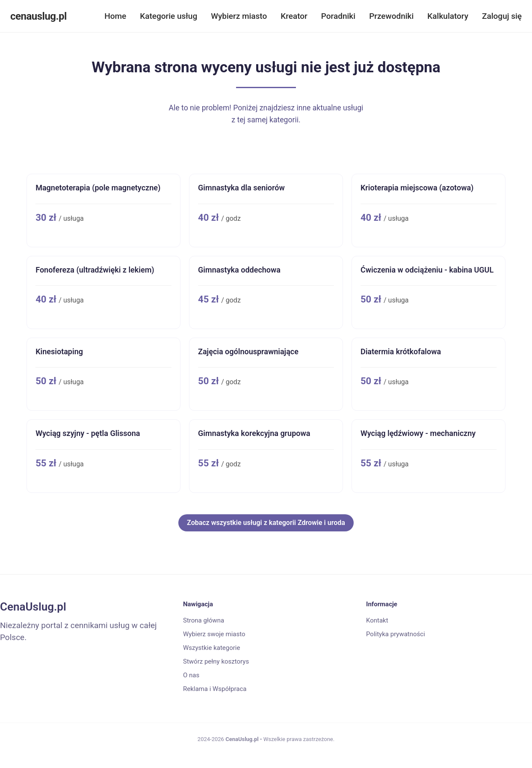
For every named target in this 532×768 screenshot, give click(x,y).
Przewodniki (391, 16)
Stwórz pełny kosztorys (216, 661)
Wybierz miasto (239, 16)
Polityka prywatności (396, 634)
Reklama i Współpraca (215, 689)
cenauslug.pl (38, 16)
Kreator (294, 16)
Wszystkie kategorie (211, 648)
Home (115, 16)
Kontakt (377, 620)
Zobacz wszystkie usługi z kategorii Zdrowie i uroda (266, 523)
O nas (191, 675)
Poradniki (338, 16)
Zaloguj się (502, 16)
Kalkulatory (448, 16)
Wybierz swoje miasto (214, 634)
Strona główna (204, 620)
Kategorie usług (168, 16)
